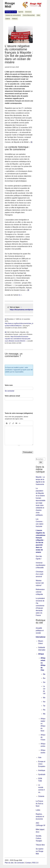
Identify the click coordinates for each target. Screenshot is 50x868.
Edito (38, 15)
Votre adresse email (12, 396)
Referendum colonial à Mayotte (40, 592)
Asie (40, 757)
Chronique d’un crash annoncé (39, 574)
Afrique (41, 654)
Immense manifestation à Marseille (41, 565)
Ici (19, 295)
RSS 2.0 (35, 863)
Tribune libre (40, 845)
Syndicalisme (43, 774)
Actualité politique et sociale (40, 630)
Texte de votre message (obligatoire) (19, 413)
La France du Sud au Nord (39, 804)
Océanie (41, 796)
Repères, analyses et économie (40, 816)
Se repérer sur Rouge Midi (40, 851)
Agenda (21, 12)
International (41, 637)
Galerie (8, 19)
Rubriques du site (11, 12)
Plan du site (9, 863)
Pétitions (15, 19)
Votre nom (9, 385)
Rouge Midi (10, 5)
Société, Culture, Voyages (39, 838)
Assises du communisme (13, 15)
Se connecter (9, 391)
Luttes (38, 810)
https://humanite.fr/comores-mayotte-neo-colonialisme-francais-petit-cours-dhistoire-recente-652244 (18, 339)
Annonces (28, 12)
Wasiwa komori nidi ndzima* (40, 583)
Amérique (42, 770)
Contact (28, 863)
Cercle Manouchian (29, 15)
